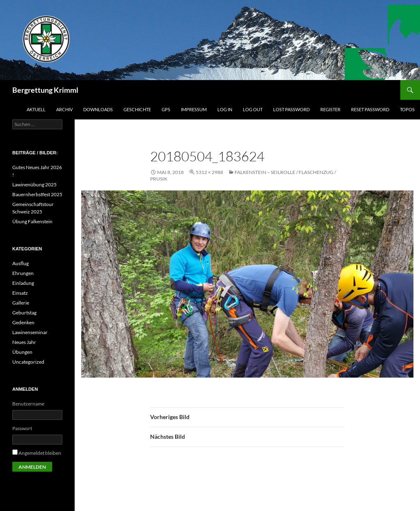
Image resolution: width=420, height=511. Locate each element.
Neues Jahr (24, 342)
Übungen (22, 352)
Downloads (98, 109)
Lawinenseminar (30, 332)
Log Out (253, 109)
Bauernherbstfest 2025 (37, 194)
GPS (166, 109)
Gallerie (21, 303)
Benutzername (28, 404)
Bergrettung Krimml (45, 90)
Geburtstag (24, 313)
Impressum (194, 109)
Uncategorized (28, 362)
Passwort (22, 428)
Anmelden (32, 467)
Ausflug (21, 263)
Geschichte (137, 109)
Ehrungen (23, 273)
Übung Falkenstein (32, 221)
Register (330, 109)
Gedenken (23, 322)
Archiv (64, 109)
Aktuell (36, 109)
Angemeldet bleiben (40, 453)
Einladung (23, 283)
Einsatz (20, 293)
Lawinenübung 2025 (34, 184)
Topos (407, 109)
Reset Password (370, 109)
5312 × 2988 (209, 172)
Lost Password (291, 109)
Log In (225, 109)
